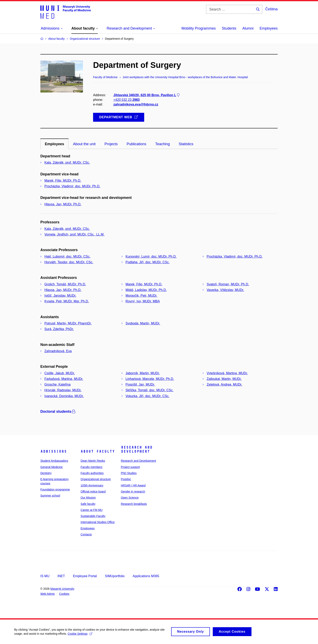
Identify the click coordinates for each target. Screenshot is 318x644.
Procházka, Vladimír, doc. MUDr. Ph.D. (72, 186)
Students (229, 28)
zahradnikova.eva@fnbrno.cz (136, 104)
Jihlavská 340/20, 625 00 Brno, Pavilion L (147, 95)
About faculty (98, 451)
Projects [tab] (111, 144)
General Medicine (52, 467)
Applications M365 (146, 576)
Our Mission (88, 498)
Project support (130, 467)
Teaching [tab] (162, 144)
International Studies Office (98, 522)
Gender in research (133, 492)
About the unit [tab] (84, 144)
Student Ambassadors (54, 461)
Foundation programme (55, 489)
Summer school (50, 496)
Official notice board (93, 492)
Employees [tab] (54, 144)
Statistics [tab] (186, 144)
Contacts (86, 534)
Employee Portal (85, 576)
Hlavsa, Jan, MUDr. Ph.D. (63, 204)
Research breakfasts (134, 504)
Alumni (248, 28)
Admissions (54, 451)
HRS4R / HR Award (133, 485)
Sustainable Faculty (93, 516)
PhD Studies (129, 473)
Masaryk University (62, 589)
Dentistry (46, 473)
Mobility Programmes (199, 28)
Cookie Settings (80, 635)
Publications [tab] (136, 144)
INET (61, 576)
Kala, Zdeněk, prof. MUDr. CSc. (67, 163)
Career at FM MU (91, 510)
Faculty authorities (92, 473)
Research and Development (137, 449)
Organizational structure (96, 479)
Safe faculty (88, 504)
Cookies (64, 594)
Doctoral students (58, 412)
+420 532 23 (126, 100)
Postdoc (126, 479)
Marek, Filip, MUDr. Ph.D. (63, 181)
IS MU (45, 576)
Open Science (130, 498)
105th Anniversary (92, 485)
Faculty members (91, 467)
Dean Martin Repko (93, 461)
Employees (269, 28)
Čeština (271, 9)
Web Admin (48, 594)
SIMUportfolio (115, 576)
